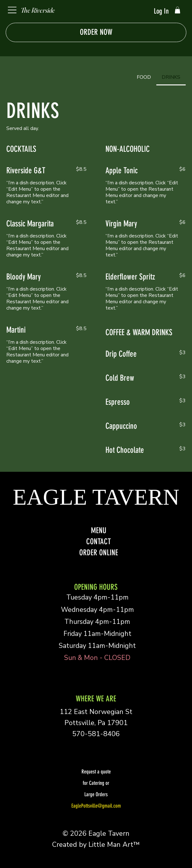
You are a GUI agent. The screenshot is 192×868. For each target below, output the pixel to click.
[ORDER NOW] (96, 32)
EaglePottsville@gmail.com (96, 806)
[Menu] (12, 10)
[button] (177, 10)
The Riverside (38, 10)
